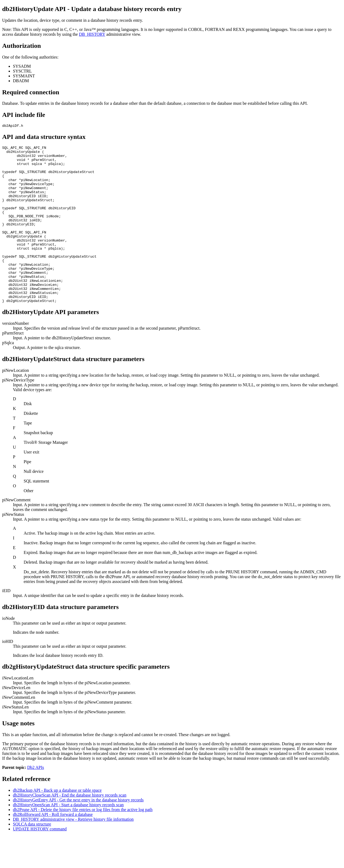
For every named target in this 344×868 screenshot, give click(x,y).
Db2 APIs (36, 800)
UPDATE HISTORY (40, 861)
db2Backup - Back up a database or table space (57, 822)
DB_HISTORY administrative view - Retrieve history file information (73, 851)
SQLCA (32, 856)
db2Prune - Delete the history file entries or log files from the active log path (83, 842)
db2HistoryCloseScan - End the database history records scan (70, 827)
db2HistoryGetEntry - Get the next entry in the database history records (78, 832)
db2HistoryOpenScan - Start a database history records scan (68, 837)
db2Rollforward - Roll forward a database (53, 847)
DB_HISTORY (92, 34)
